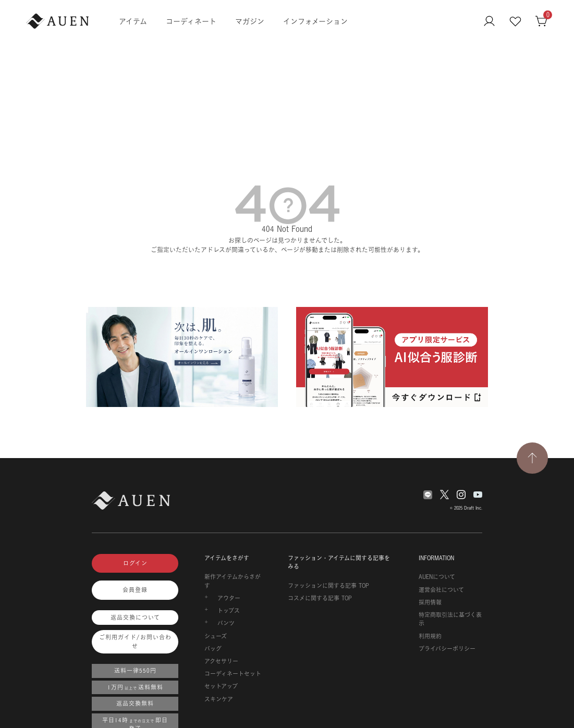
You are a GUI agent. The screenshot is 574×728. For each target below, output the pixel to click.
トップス (229, 611)
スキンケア (219, 699)
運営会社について (441, 590)
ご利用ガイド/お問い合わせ (135, 642)
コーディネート (191, 21)
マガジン (250, 21)
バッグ (213, 649)
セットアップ (221, 686)
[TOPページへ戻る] (532, 458)
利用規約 (430, 636)
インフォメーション (315, 21)
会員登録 (135, 590)
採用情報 (430, 602)
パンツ (226, 623)
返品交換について (135, 618)
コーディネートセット (233, 674)
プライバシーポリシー (447, 649)
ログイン (135, 563)
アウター (229, 598)
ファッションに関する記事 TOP (328, 586)
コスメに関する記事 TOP (320, 598)
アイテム (133, 21)
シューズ (216, 636)
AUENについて (437, 577)
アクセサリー (221, 661)
